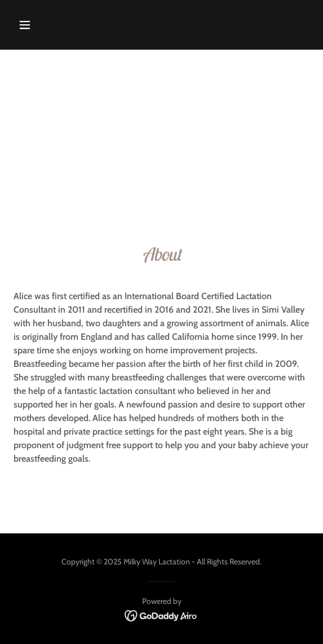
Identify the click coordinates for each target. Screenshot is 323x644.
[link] (161, 615)
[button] (47, 25)
